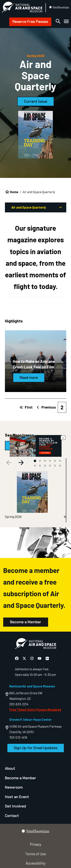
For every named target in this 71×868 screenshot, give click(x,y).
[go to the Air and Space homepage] (35, 644)
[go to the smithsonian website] (59, 8)
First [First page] (26, 407)
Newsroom (14, 787)
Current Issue (36, 101)
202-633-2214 (19, 704)
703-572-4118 (18, 737)
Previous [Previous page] (46, 407)
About (10, 768)
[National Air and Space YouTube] (40, 658)
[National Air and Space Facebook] (17, 658)
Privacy (36, 844)
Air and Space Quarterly (37, 207)
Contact (12, 816)
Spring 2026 (13, 517)
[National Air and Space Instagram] (32, 658)
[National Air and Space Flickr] (47, 658)
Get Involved (15, 806)
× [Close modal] (63, 438)
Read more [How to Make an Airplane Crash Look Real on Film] (29, 378)
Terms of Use (35, 854)
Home (14, 192)
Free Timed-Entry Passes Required (35, 710)
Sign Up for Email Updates (36, 748)
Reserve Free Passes (30, 22)
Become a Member (26, 622)
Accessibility (36, 863)
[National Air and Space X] (25, 658)
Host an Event (17, 797)
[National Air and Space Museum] (22, 8)
